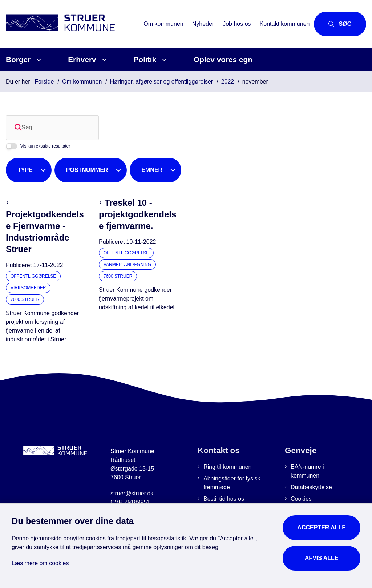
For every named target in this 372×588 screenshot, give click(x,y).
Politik (145, 59)
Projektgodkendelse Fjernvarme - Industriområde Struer (45, 232)
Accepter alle (322, 527)
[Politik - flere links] (163, 60)
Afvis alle (322, 558)
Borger (18, 59)
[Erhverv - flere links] (103, 60)
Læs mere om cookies (40, 563)
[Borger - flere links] (38, 60)
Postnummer (87, 170)
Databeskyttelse (311, 487)
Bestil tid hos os (224, 499)
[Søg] (52, 128)
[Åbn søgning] (340, 24)
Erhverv (82, 59)
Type (25, 170)
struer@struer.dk (132, 493)
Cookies (301, 499)
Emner (152, 170)
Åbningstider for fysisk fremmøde (232, 483)
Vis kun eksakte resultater (45, 146)
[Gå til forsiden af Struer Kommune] (70, 24)
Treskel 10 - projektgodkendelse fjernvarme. (138, 214)
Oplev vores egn (223, 59)
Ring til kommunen (228, 467)
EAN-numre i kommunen (307, 471)
